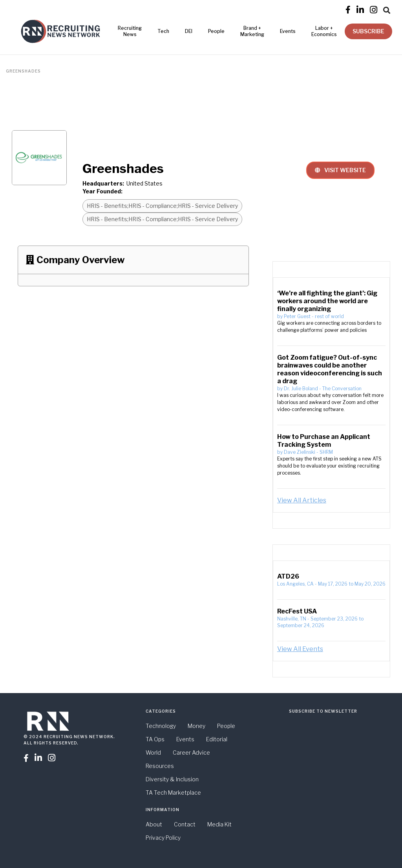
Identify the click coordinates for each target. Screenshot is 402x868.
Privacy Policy (163, 838)
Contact (185, 824)
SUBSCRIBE (368, 31)
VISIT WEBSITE (340, 170)
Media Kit (219, 824)
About (154, 824)
